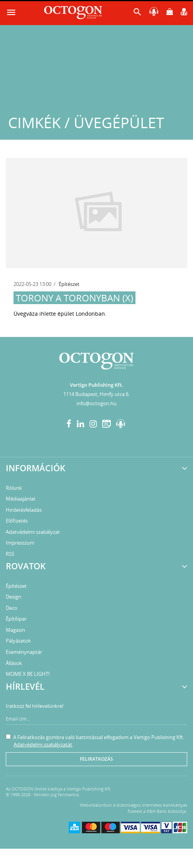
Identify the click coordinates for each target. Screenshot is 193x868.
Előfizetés (17, 521)
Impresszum (20, 543)
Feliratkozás (96, 759)
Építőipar (16, 619)
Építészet (69, 284)
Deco (12, 608)
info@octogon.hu (96, 403)
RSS (10, 554)
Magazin (15, 630)
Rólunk (14, 488)
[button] (137, 14)
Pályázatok (18, 641)
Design (14, 597)
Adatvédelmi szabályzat (33, 532)
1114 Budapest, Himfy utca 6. (96, 394)
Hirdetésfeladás (24, 510)
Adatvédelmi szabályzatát (43, 744)
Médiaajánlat (21, 499)
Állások (14, 663)
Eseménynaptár (24, 652)
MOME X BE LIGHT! (28, 674)
